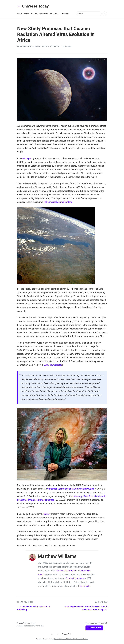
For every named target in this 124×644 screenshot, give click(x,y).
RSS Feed (66, 13)
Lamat (47, 514)
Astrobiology (66, 47)
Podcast (34, 13)
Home (20, 13)
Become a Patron (94, 628)
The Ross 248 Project (66, 571)
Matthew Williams (26, 47)
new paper (26, 158)
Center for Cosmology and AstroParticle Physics (71, 489)
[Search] (105, 14)
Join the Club (55, 13)
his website (85, 586)
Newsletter (44, 13)
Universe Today (33, 6)
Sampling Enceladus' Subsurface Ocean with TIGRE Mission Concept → (86, 608)
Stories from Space (75, 578)
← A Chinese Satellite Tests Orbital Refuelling (34, 608)
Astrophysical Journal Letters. (58, 202)
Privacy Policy (67, 634)
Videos (27, 13)
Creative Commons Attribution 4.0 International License (71, 639)
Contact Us (56, 634)
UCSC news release (53, 365)
